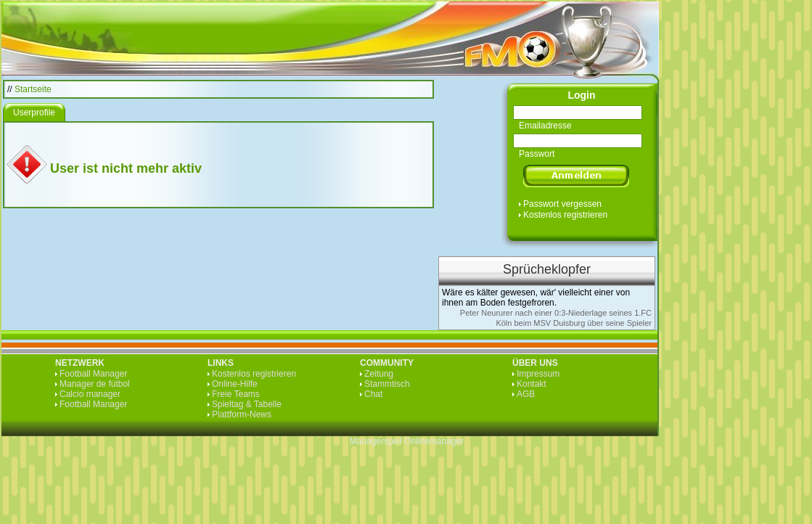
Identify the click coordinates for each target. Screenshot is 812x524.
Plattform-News (242, 414)
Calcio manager (90, 394)
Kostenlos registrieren (565, 215)
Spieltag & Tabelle (247, 404)
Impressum (538, 374)
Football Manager (93, 374)
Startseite (33, 89)
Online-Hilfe (235, 384)
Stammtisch (387, 384)
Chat (373, 394)
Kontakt (532, 384)
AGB (526, 394)
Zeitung (379, 374)
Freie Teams (236, 394)
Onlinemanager (434, 441)
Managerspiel (376, 441)
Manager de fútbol (95, 384)
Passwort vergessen (562, 204)
